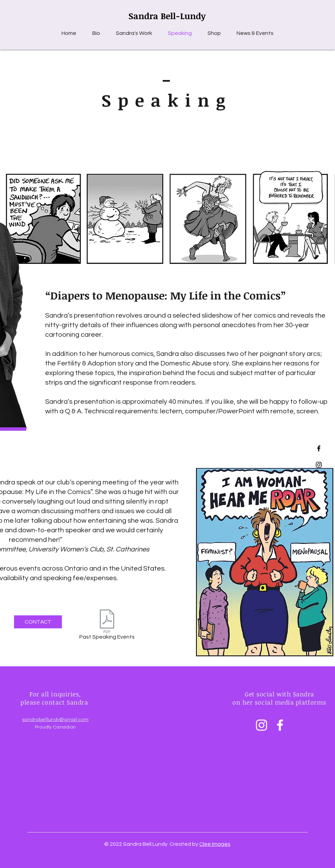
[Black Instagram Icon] (319, 465)
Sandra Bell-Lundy (167, 16)
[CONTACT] (38, 622)
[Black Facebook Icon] (319, 448)
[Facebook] (280, 725)
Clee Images (215, 844)
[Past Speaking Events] (107, 626)
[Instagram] (262, 725)
